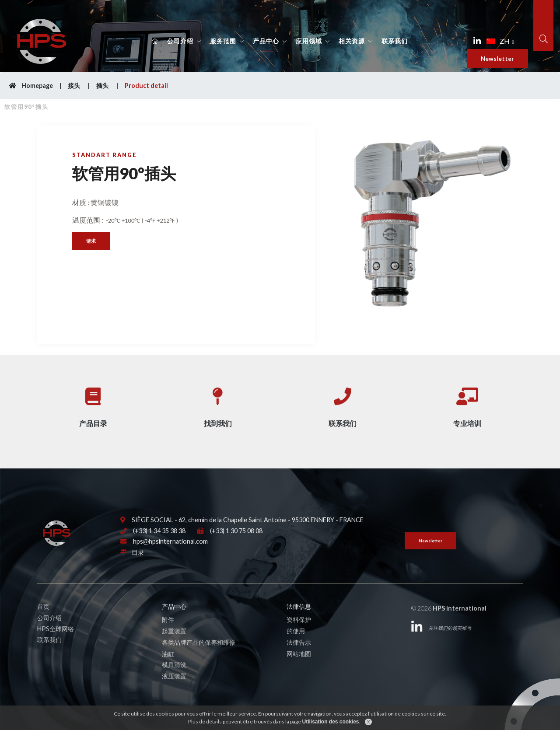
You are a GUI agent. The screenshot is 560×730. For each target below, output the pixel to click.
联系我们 (395, 41)
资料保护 (299, 635)
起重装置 (174, 646)
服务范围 (223, 41)
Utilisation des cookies (330, 722)
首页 (43, 622)
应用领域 (309, 41)
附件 (168, 635)
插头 (103, 86)
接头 (75, 86)
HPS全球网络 (56, 644)
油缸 (168, 669)
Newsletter (497, 59)
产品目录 (93, 408)
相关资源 (352, 41)
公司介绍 (180, 41)
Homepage (31, 86)
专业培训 (467, 408)
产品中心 (266, 41)
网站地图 (299, 669)
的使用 (296, 646)
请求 (91, 241)
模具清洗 (174, 680)
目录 (138, 568)
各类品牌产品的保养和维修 (199, 658)
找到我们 (218, 408)
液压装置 (174, 691)
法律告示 (299, 658)
